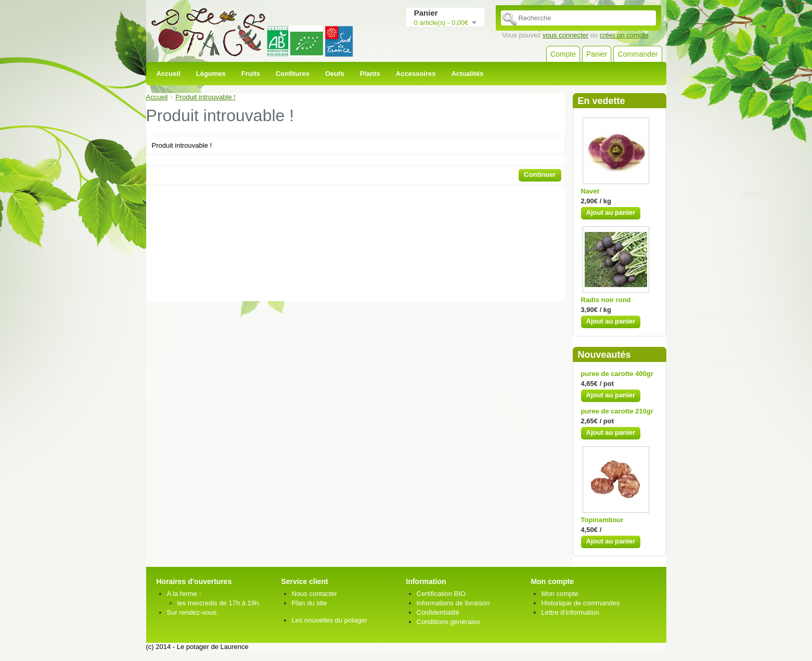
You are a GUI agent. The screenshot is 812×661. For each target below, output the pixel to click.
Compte (563, 54)
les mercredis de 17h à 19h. (219, 603)
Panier (597, 54)
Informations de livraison (453, 603)
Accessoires (416, 74)
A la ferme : (184, 594)
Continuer (540, 174)
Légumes (211, 74)
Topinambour (602, 520)
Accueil (169, 74)
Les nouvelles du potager (330, 620)
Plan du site (310, 603)
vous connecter (565, 35)
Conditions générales (448, 622)
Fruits (251, 74)
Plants (370, 74)
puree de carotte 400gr (617, 374)
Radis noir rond (606, 300)
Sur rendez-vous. (193, 612)
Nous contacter (314, 594)
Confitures (293, 74)
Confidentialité (438, 612)
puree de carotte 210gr (617, 411)
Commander (637, 54)
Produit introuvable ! (205, 97)
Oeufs (335, 74)
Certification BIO (441, 594)
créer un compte (624, 35)
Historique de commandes (581, 603)
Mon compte (560, 594)
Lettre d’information (570, 612)
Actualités (467, 74)
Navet (590, 191)
